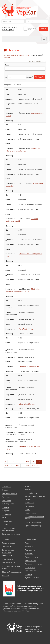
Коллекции (29, 506)
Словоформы (7, 546)
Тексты (28, 490)
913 (28, 466)
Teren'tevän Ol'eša (26, 329)
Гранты (5, 525)
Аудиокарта (30, 502)
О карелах (6, 511)
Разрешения (7, 521)
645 (33, 462)
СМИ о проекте (8, 504)
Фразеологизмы (8, 556)
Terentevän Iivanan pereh (29, 366)
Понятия (28, 574)
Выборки (5, 575)
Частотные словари (33, 522)
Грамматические (32, 571)
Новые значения (8, 563)
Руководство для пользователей (8, 529)
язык (7, 65)
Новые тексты (31, 513)
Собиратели (30, 567)
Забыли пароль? (8, 30)
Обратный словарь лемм (12, 572)
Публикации (7, 500)
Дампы (4, 518)
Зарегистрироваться (9, 27)
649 (18, 466)
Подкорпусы (30, 550)
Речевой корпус (31, 493)
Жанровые (29, 553)
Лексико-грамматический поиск (16, 55)
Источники (6, 497)
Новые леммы (7, 559)
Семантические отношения (8, 551)
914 (33, 466)
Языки (28, 543)
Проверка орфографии (34, 526)
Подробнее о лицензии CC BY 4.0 (16, 611)
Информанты (30, 560)
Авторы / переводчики (34, 564)
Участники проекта (9, 493)
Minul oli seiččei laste (27, 404)
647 (6, 466)
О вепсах (5, 507)
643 (22, 462)
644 (28, 462)
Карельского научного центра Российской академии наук (30, 589)
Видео (27, 509)
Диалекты (29, 546)
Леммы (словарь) (8, 543)
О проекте (6, 486)
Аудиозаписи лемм (33, 578)
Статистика (6, 514)
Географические (32, 557)
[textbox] (7, 69)
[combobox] (25, 69)
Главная (5, 490)
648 (12, 466)
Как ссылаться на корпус (12, 534)
